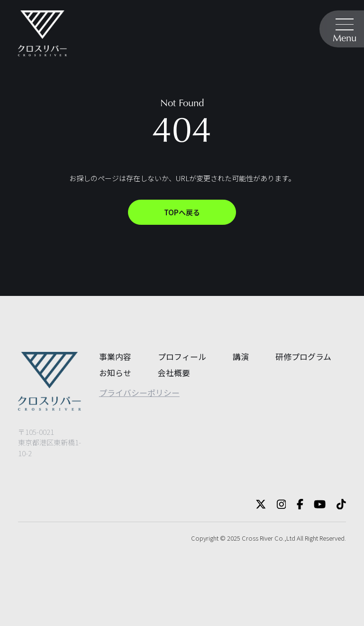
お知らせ (115, 373)
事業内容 (115, 356)
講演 (241, 356)
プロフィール (182, 356)
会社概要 (174, 373)
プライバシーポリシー (139, 392)
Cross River (257, 538)
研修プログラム (303, 356)
